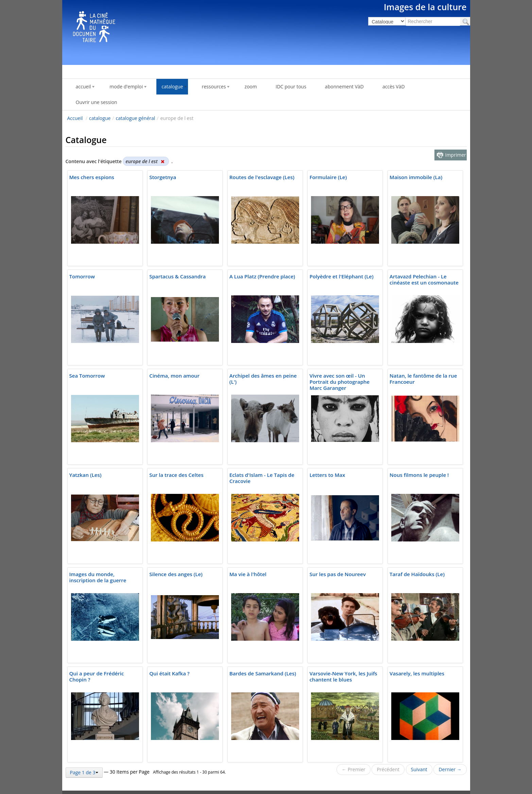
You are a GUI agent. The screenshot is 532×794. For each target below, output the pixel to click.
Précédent (388, 769)
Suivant (419, 769)
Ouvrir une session (97, 102)
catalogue (100, 118)
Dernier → (450, 769)
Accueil (75, 118)
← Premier (354, 769)
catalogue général (135, 118)
